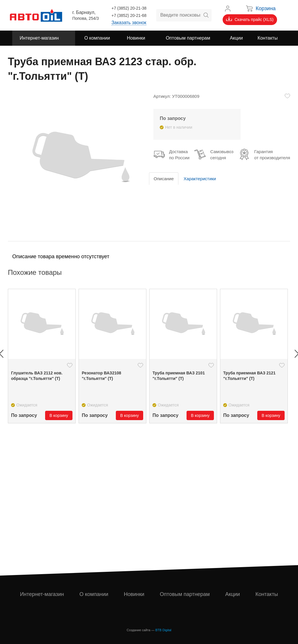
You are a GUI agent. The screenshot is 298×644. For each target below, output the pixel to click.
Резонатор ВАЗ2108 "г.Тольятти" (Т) (101, 376)
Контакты (267, 594)
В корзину (59, 415)
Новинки (134, 594)
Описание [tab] (164, 179)
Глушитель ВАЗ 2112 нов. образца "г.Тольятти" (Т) (37, 376)
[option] (42, 356)
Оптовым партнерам (185, 594)
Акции (233, 594)
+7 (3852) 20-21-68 (129, 15)
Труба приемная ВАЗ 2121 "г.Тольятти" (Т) (249, 376)
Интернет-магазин (42, 594)
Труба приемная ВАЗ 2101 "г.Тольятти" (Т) (179, 376)
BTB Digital (163, 630)
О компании (94, 594)
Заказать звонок (129, 23)
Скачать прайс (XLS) (250, 19)
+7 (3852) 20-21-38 (129, 8)
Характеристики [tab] (200, 179)
